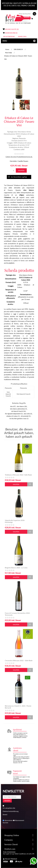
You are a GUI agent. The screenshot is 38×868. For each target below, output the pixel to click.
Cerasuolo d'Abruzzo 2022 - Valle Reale (19, 660)
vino (11, 406)
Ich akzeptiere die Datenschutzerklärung (11, 810)
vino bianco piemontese (17, 409)
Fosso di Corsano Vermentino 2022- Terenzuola (18, 614)
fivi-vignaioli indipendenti (13, 414)
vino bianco (20, 406)
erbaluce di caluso (12, 416)
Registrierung (9, 37)
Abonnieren (9, 820)
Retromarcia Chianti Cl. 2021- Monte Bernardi (18, 707)
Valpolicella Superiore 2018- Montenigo (15, 521)
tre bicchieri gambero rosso (18, 419)
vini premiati (25, 416)
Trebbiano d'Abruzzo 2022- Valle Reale (18, 475)
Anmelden (22, 37)
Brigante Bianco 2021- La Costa (16, 568)
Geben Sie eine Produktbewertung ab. (19, 157)
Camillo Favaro (23, 161)
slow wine (27, 414)
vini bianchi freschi (17, 411)
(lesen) (5, 814)
